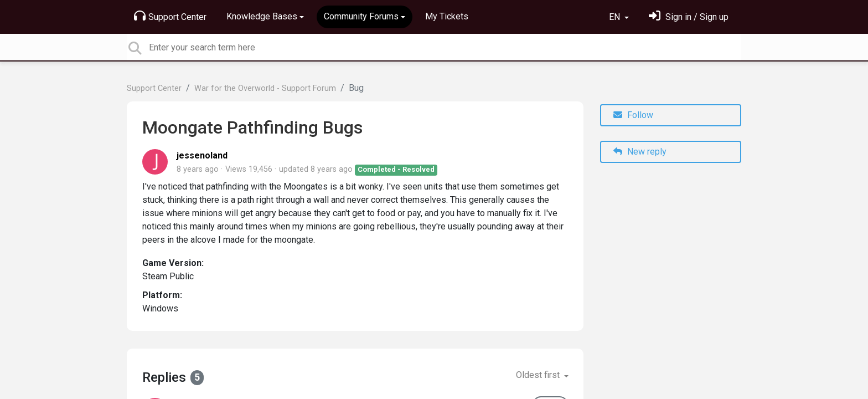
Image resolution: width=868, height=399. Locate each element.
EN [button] (616, 17)
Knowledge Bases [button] (262, 16)
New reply (640, 152)
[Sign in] (689, 17)
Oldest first (539, 375)
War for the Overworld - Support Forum (265, 88)
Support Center (170, 16)
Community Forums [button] (361, 16)
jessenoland (202, 155)
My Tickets (447, 16)
